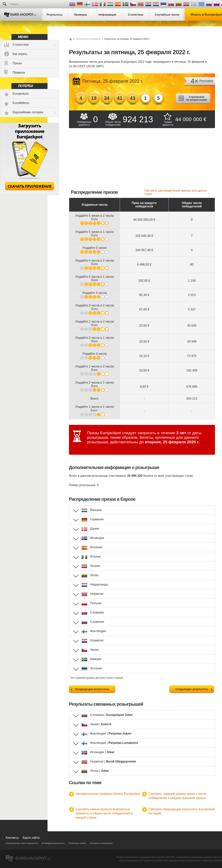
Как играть (20, 54)
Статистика (21, 45)
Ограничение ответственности (22, 843)
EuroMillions (21, 103)
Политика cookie (77, 843)
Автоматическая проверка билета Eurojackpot (108, 794)
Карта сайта (31, 838)
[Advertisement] (142, 160)
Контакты (12, 838)
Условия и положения (101, 843)
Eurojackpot (21, 94)
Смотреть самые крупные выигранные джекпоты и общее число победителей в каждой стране (104, 813)
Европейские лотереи (28, 112)
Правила (19, 73)
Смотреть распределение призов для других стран (175, 192)
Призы (17, 63)
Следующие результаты (192, 689)
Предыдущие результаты (92, 689)
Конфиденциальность (53, 843)
